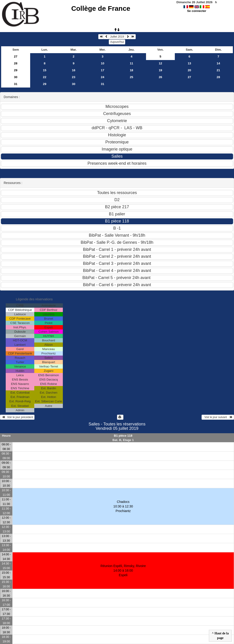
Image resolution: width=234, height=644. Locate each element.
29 (16, 70)
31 (16, 84)
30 (16, 77)
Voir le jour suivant (218, 417)
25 (132, 77)
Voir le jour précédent (17, 417)
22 (45, 77)
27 (16, 56)
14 (218, 63)
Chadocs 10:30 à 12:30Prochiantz (123, 506)
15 (45, 70)
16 (74, 70)
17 (102, 70)
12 (161, 63)
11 (132, 63)
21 (218, 70)
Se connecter (197, 11)
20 (189, 70)
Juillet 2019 (117, 37)
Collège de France (101, 8)
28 (16, 63)
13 (189, 63)
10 (102, 63)
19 (161, 70)
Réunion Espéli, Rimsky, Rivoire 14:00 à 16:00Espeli (123, 570)
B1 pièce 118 (123, 436)
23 (74, 77)
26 (161, 77)
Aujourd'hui (117, 42)
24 (102, 77)
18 (132, 70)
